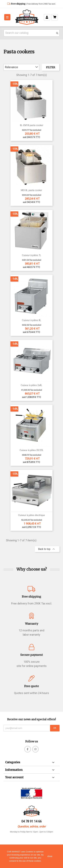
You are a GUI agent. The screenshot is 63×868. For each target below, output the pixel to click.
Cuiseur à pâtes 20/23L (32, 450)
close (50, 856)
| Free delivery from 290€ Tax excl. (33, 4)
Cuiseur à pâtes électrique (32, 515)
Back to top (46, 549)
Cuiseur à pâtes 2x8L (31, 385)
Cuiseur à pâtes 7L (32, 255)
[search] (57, 33)
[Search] (32, 33)
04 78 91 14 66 (31, 821)
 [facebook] (35, 749)
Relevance (21, 67)
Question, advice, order (32, 826)
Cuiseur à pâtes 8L (32, 320)
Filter (51, 67)
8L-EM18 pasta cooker (32, 125)
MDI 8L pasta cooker (31, 190)
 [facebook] (28, 749)
